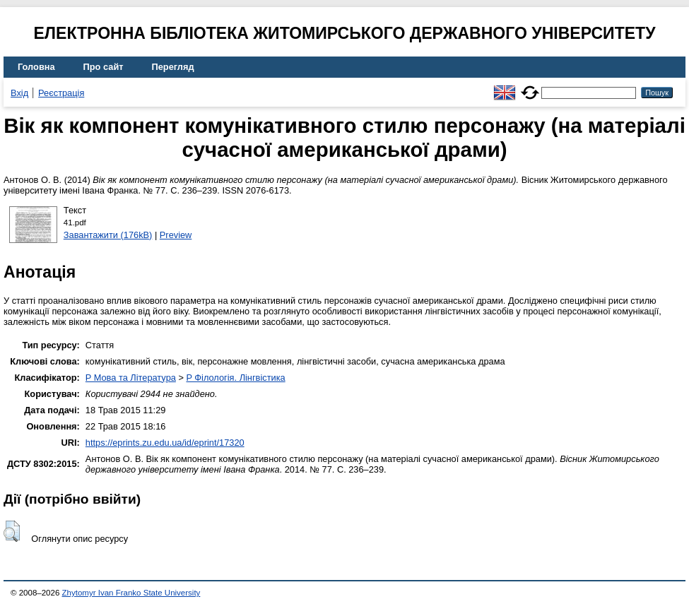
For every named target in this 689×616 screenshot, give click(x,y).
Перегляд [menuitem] (173, 67)
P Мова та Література (131, 378)
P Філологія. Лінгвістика (235, 378)
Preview (176, 235)
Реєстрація (61, 93)
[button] (12, 531)
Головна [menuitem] (36, 67)
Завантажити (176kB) (108, 235)
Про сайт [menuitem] (104, 67)
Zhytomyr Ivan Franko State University (131, 593)
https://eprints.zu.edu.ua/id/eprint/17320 (165, 443)
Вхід (19, 93)
